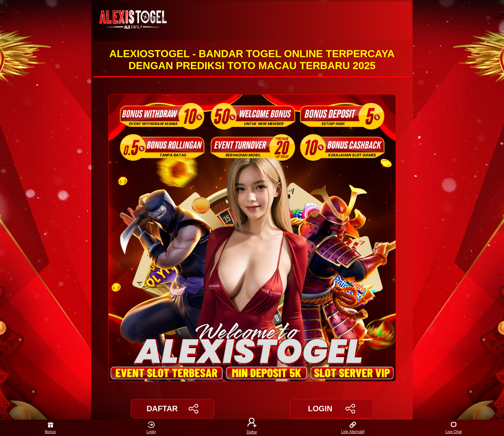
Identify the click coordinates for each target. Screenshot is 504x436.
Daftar (252, 428)
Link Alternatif (353, 428)
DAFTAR (172, 409)
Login (151, 428)
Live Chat (454, 428)
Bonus (50, 428)
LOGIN (332, 409)
